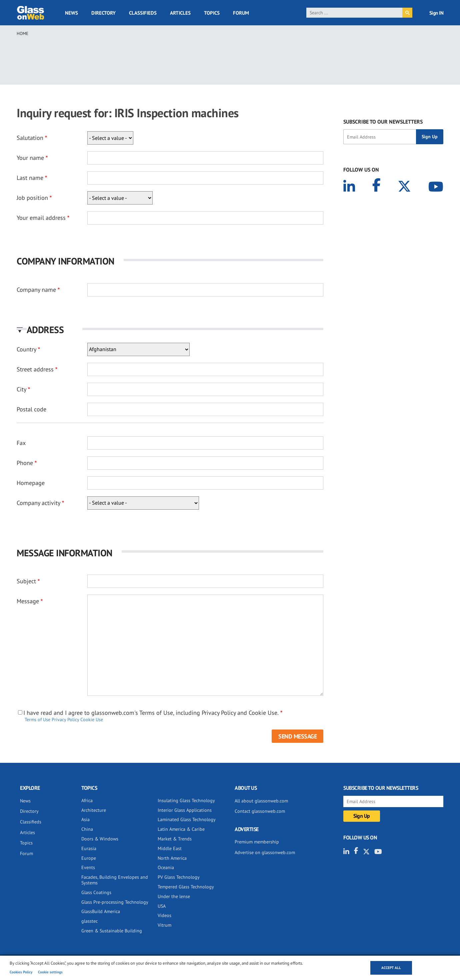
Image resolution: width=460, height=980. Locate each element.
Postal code (31, 409)
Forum (241, 13)
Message (28, 601)
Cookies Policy (21, 972)
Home (22, 33)
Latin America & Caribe (181, 829)
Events (88, 867)
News (71, 13)
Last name (30, 178)
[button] (170, 330)
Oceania (166, 867)
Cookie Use (92, 720)
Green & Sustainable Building (112, 931)
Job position (32, 198)
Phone (25, 463)
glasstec (89, 921)
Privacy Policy (65, 720)
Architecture (94, 810)
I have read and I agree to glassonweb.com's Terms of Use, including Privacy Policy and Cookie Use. (151, 713)
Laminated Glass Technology (187, 819)
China (87, 829)
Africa (87, 800)
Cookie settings (50, 972)
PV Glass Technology (179, 877)
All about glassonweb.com (261, 801)
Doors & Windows (100, 839)
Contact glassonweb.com (260, 811)
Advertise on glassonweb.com (265, 852)
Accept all (391, 968)
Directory (103, 13)
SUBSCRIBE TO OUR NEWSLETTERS (383, 122)
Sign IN (436, 13)
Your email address (41, 218)
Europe (89, 858)
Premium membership (257, 842)
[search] (354, 13)
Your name (30, 158)
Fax (21, 443)
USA (162, 906)
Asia (85, 819)
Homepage (31, 483)
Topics (212, 13)
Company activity (38, 503)
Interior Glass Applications (185, 810)
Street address (35, 369)
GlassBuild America (101, 911)
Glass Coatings (96, 892)
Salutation (30, 138)
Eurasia (89, 848)
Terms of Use (37, 720)
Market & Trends (175, 839)
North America (172, 858)
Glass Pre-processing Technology (115, 902)
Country (26, 349)
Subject (26, 581)
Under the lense (174, 896)
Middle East (170, 848)
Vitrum (164, 925)
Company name (36, 290)
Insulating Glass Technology (186, 800)
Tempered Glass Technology (186, 887)
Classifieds (143, 13)
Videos (164, 915)
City (21, 389)
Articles (180, 13)
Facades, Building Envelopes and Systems (115, 880)
